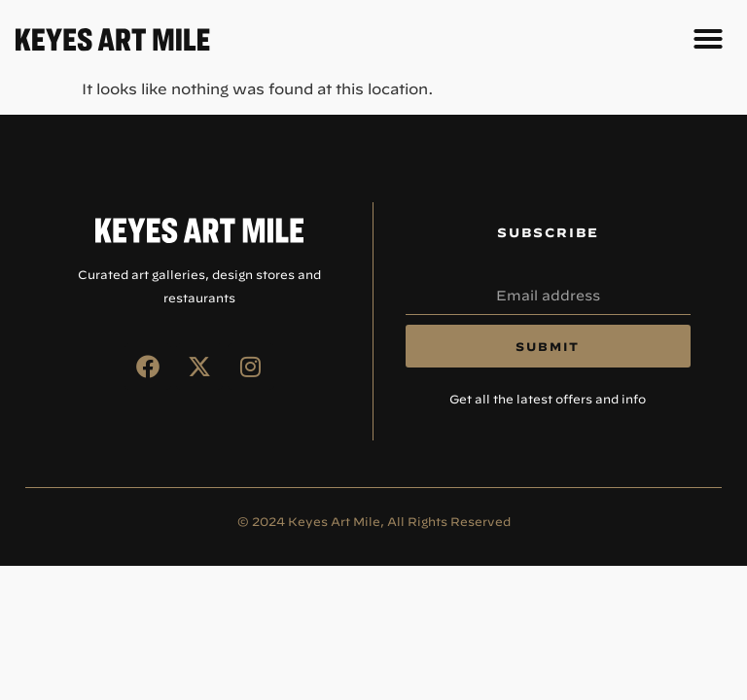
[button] (708, 39)
